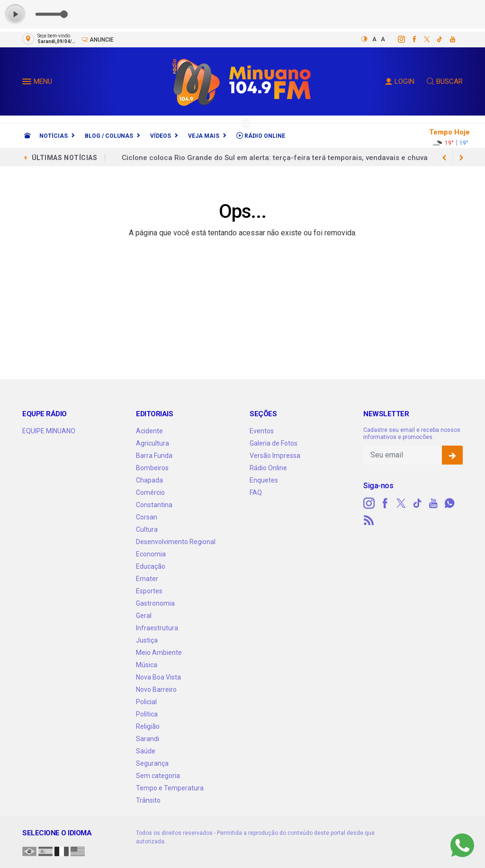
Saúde (146, 751)
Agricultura (153, 443)
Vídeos (161, 136)
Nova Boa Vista (158, 677)
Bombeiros (152, 468)
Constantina (154, 505)
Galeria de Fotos (274, 443)
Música (147, 665)
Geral (144, 616)
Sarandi (148, 739)
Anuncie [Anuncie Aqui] (98, 40)
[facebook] (409, 39)
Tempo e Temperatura (170, 788)
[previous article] (461, 158)
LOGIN (400, 81)
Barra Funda (154, 456)
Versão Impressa (275, 456)
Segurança (152, 763)
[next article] (444, 158)
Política (147, 714)
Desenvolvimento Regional (176, 542)
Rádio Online (261, 136)
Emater (147, 579)
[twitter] (422, 39)
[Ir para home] (27, 136)
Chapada (149, 480)
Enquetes (264, 480)
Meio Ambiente (159, 653)
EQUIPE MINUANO (49, 431)
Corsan (147, 517)
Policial (146, 702)
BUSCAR (445, 81)
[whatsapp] (449, 503)
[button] (28, 83)
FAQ (256, 492)
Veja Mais (204, 136)
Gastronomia (155, 603)
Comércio (150, 492)
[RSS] (369, 520)
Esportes (149, 591)
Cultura (147, 529)
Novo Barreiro (156, 689)
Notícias (54, 136)
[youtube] (447, 39)
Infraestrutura (157, 628)
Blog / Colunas (109, 136)
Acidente (149, 431)
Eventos (262, 431)
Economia (151, 554)
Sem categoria (158, 776)
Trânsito (148, 800)
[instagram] (396, 39)
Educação (151, 566)
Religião (148, 726)
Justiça (147, 640)
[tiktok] (435, 39)
